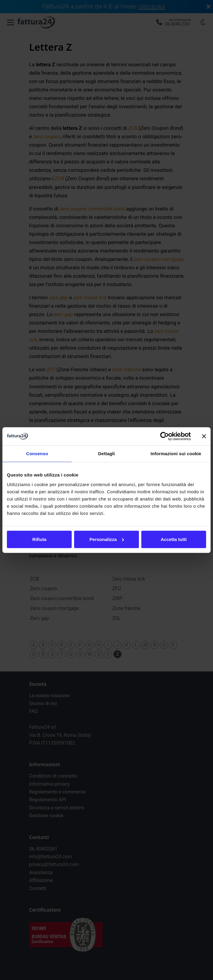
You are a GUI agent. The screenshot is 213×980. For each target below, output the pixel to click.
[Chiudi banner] (204, 436)
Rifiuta (39, 539)
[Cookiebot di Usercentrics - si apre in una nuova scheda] (165, 436)
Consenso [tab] (37, 454)
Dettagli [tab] (106, 454)
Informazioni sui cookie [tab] (176, 454)
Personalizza (107, 539)
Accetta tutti (174, 539)
